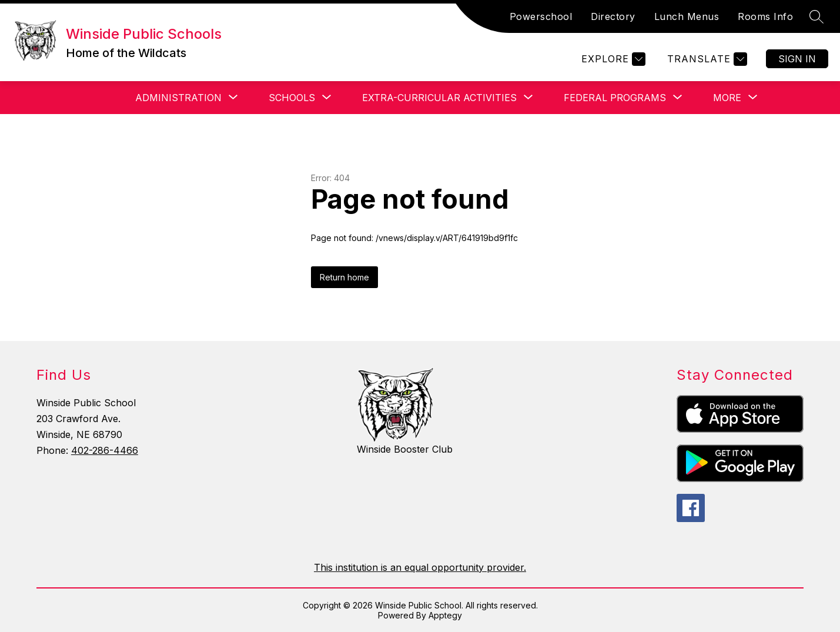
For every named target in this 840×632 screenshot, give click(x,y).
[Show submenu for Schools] (292, 98)
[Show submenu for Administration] (178, 98)
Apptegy (445, 615)
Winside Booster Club (405, 449)
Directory (613, 16)
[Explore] (612, 59)
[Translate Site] (706, 59)
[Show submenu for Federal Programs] (615, 98)
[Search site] (816, 16)
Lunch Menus (687, 16)
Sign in (797, 59)
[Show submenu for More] (727, 98)
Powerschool (541, 16)
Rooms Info (765, 16)
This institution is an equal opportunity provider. (420, 567)
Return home (344, 277)
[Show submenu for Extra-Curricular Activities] (439, 98)
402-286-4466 (105, 450)
